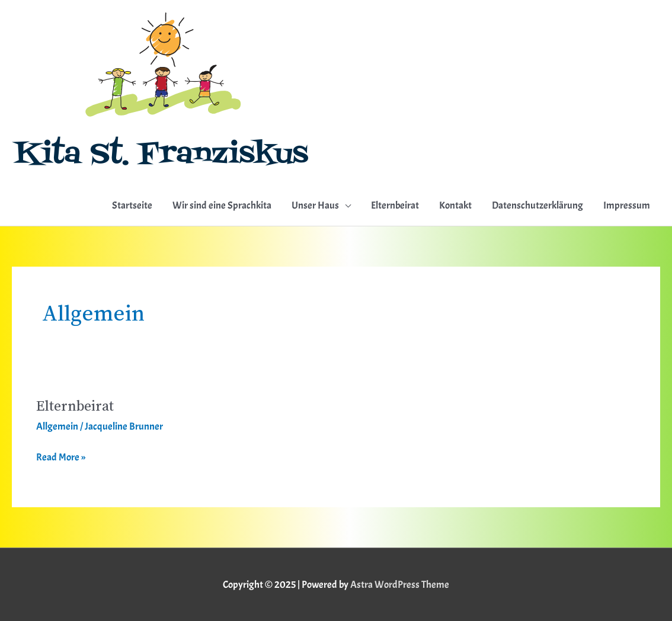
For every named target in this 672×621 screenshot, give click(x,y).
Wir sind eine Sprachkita (222, 205)
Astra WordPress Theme (400, 585)
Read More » (61, 456)
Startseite (132, 205)
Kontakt (455, 205)
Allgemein (57, 426)
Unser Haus (315, 205)
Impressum (627, 205)
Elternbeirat (395, 205)
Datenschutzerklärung (537, 205)
